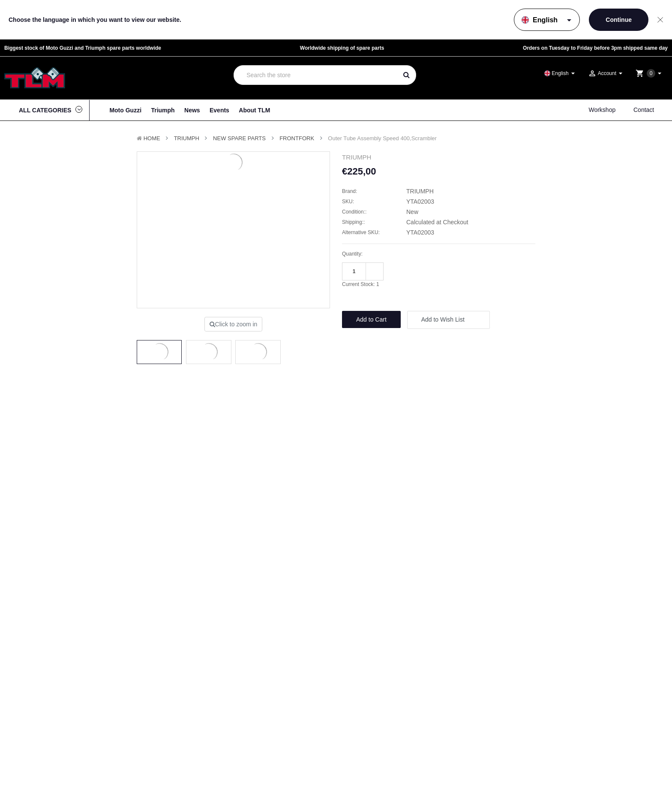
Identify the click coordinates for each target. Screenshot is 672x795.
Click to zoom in (234, 324)
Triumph (163, 110)
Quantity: (352, 254)
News (192, 110)
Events (219, 110)
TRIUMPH (187, 138)
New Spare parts (239, 138)
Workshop (602, 110)
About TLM (254, 110)
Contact (644, 110)
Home (152, 138)
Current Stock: (361, 284)
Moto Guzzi (125, 110)
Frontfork (297, 138)
